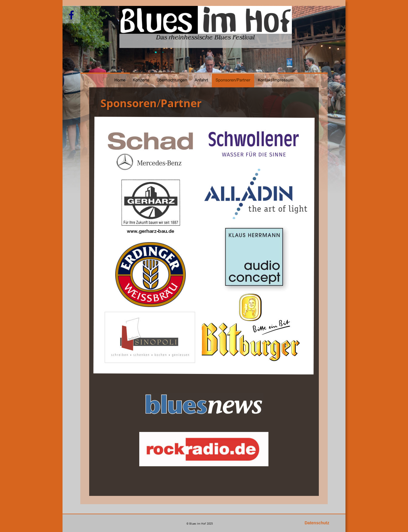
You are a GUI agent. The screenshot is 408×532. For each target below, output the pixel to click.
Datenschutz (317, 523)
